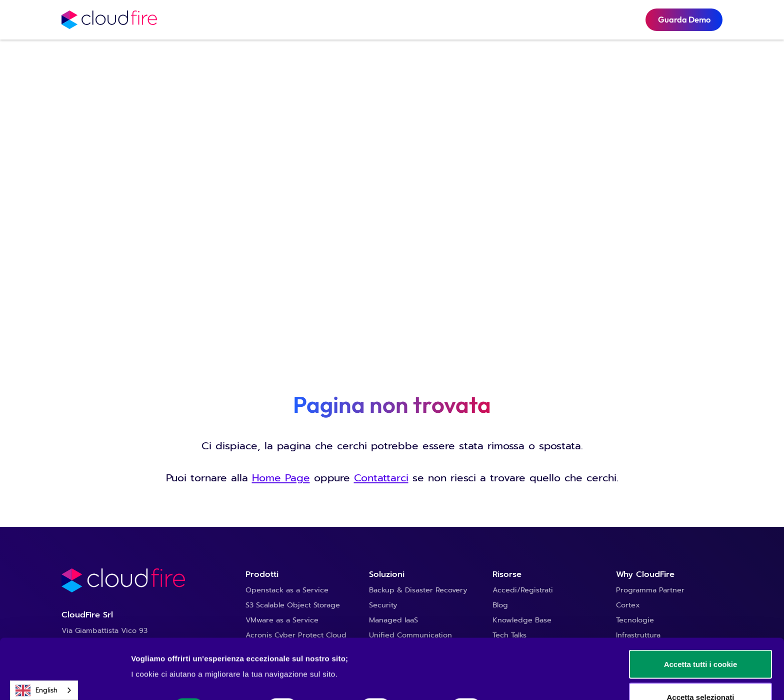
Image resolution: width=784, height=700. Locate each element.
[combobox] (44, 690)
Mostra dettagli (526, 650)
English (36, 690)
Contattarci (381, 478)
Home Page (281, 478)
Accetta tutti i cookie (701, 608)
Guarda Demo (684, 19)
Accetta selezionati (700, 641)
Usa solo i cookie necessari (700, 673)
